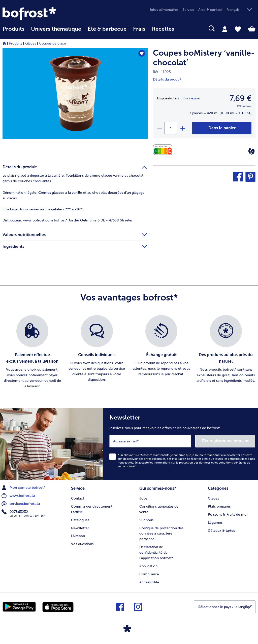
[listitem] (32, 352)
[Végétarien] (251, 151)
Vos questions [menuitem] (82, 544)
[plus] (182, 128)
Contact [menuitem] (78, 498)
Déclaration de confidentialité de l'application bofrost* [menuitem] (156, 553)
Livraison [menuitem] (78, 536)
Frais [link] (139, 29)
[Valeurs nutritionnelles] (164, 150)
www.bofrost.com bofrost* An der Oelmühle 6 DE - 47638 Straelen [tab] (68, 220)
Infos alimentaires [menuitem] (164, 10)
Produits (16, 43)
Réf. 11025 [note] (162, 72)
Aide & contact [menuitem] (210, 10)
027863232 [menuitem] (15, 512)
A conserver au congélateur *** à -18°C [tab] (43, 209)
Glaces (31, 43)
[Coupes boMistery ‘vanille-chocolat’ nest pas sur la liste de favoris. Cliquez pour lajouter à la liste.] (142, 54)
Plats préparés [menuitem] (219, 506)
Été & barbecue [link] (107, 29)
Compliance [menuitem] (149, 574)
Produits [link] (13, 29)
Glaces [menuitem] (213, 498)
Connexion (191, 98)
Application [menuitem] (148, 566)
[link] (40, 13)
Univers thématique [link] (56, 29)
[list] (129, 352)
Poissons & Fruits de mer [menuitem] (228, 515)
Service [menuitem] (188, 10)
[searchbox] (184, 29)
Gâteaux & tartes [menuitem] (221, 531)
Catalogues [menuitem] (80, 520)
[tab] (225, 29)
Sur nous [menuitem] (146, 520)
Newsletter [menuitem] (80, 528)
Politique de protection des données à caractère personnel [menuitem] (161, 534)
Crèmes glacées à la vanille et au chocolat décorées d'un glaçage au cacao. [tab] (73, 195)
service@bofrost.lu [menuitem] (21, 504)
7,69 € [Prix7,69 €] (240, 98)
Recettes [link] (163, 29)
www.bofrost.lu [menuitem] (19, 496)
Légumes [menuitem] (215, 523)
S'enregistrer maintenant (225, 441)
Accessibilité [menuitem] (149, 582)
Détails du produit (167, 79)
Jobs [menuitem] (143, 498)
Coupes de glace (53, 43)
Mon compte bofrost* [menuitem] (24, 488)
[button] (241, 10)
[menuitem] (13, 31)
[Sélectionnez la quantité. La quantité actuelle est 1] (171, 128)
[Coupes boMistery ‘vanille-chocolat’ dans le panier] (222, 128)
